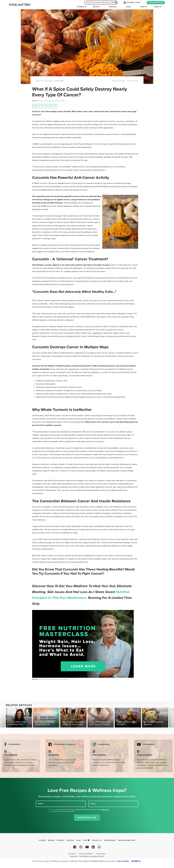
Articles (70, 840)
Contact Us (97, 840)
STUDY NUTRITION (156, 3)
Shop (144, 7)
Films (129, 7)
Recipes (96, 7)
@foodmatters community (65, 744)
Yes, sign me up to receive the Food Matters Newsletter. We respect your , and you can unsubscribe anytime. (81, 810)
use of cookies (123, 861)
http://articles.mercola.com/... (53, 101)
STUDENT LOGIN (132, 3)
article (40, 81)
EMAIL (93, 804)
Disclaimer (72, 854)
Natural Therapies (54, 81)
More (157, 7)
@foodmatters (14, 744)
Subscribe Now (87, 818)
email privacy (105, 810)
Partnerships (110, 840)
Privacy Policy (100, 854)
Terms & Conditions (86, 854)
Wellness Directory (127, 840)
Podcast (113, 7)
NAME (41, 804)
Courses (81, 7)
